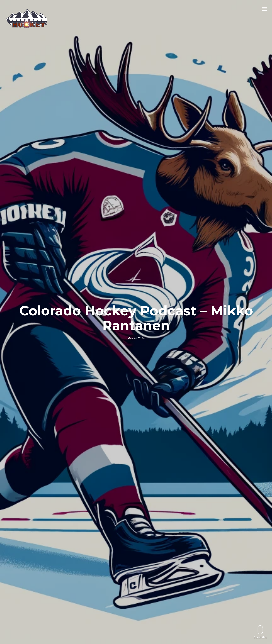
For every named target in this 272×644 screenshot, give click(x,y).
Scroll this (260, 632)
